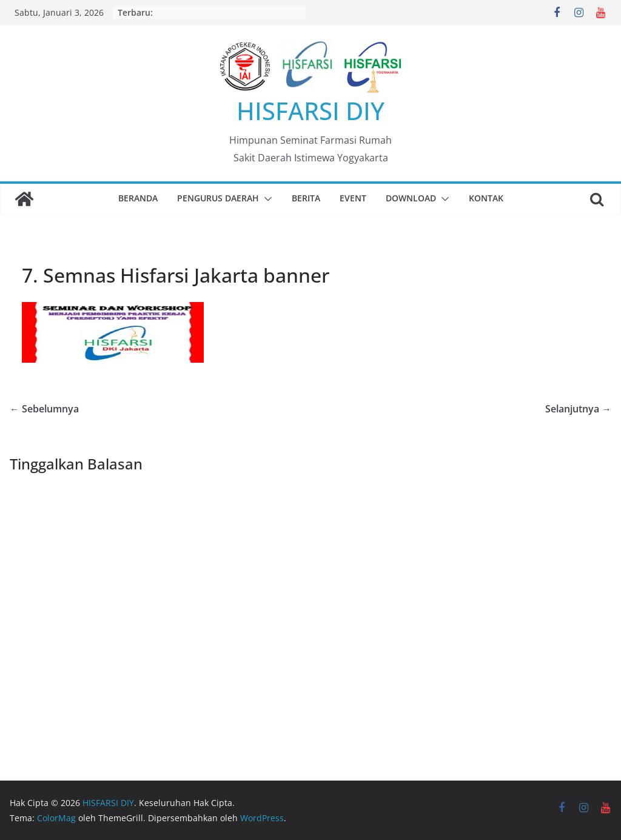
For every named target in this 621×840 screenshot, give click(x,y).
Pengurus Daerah (218, 198)
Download (411, 198)
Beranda (138, 198)
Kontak (486, 198)
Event (353, 198)
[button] (266, 199)
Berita (306, 198)
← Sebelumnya (44, 409)
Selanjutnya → (578, 409)
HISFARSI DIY (310, 111)
